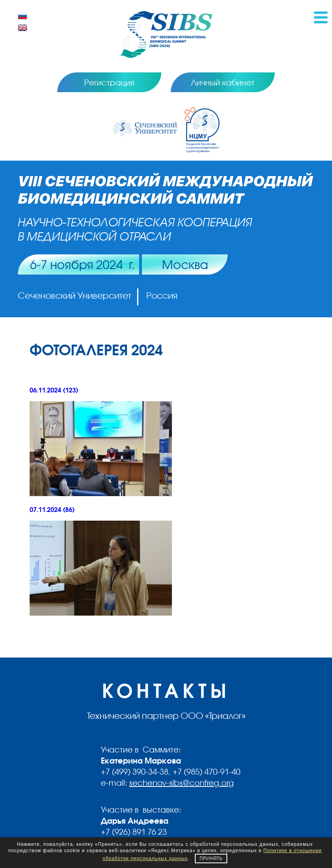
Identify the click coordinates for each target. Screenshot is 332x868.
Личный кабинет (223, 82)
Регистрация (109, 82)
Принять (211, 858)
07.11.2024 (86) (52, 510)
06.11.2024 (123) (54, 390)
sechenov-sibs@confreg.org (181, 783)
